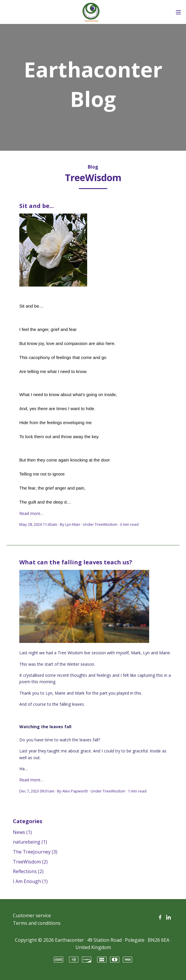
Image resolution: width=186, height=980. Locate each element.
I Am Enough (30, 881)
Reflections (28, 871)
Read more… (31, 513)
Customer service (32, 915)
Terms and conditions (37, 923)
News (22, 832)
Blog (93, 167)
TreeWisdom (106, 524)
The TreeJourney (35, 852)
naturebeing (30, 842)
